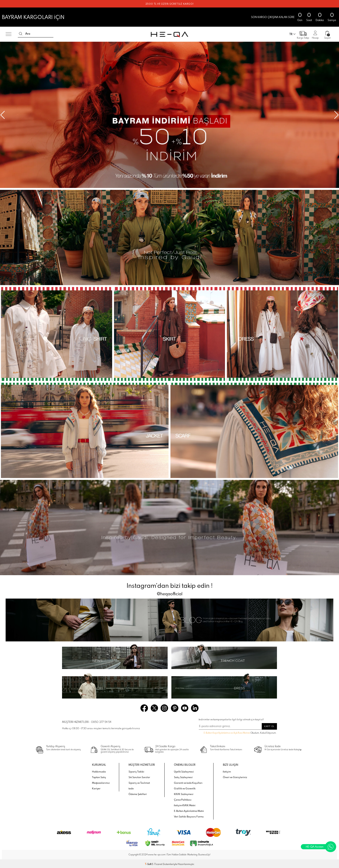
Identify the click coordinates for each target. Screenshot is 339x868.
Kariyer (96, 788)
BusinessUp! (204, 855)
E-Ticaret (157, 864)
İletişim (227, 772)
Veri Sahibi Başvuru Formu (189, 817)
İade (131, 788)
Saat (309, 20)
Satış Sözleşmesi (183, 777)
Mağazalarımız (101, 783)
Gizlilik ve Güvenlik (185, 788)
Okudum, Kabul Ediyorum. (238, 733)
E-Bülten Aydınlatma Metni (189, 811)
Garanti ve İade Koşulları (188, 783)
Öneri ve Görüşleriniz (235, 777)
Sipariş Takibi (136, 772)
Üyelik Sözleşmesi (184, 772)
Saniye (332, 20)
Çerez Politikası (183, 800)
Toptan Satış (99, 777)
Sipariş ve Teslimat (139, 783)
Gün (300, 20)
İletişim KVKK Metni (185, 805)
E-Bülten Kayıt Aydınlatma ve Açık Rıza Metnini (227, 733)
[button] (336, 115)
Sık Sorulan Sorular (139, 777)
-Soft (148, 864)
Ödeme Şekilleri (138, 794)
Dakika (320, 20)
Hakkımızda (99, 772)
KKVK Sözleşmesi (184, 794)
